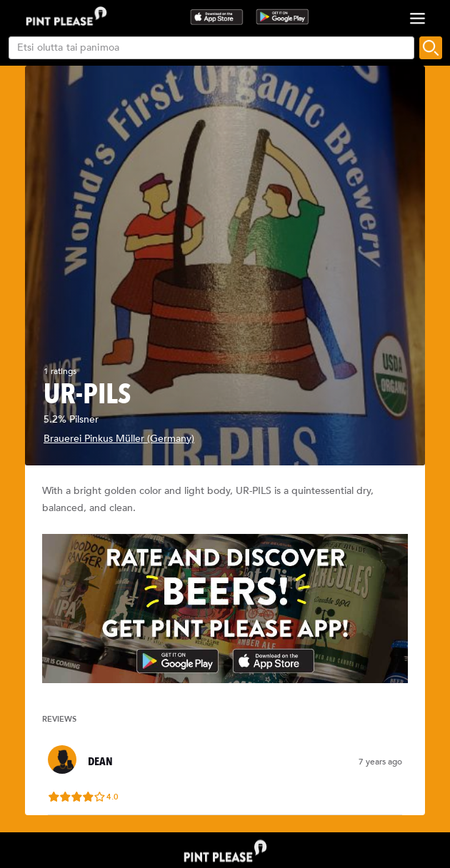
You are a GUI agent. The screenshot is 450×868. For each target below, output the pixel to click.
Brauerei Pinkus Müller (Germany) (119, 439)
